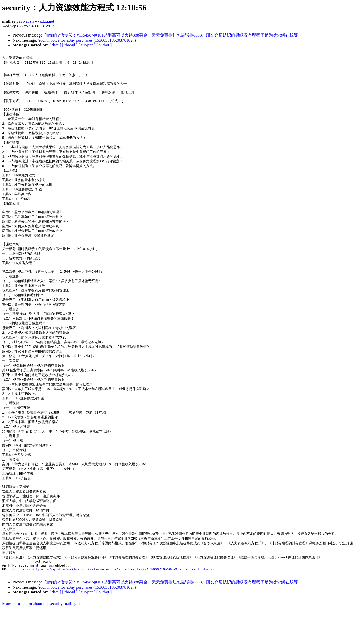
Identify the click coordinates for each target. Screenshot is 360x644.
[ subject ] (87, 45)
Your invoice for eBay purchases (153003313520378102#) (87, 40)
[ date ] (55, 45)
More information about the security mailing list (42, 639)
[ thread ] (70, 45)
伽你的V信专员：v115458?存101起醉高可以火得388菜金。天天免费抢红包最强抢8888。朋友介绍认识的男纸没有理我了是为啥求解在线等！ (173, 35)
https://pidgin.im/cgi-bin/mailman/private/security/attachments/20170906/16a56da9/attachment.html (112, 605)
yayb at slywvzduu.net (36, 21)
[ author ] (104, 45)
